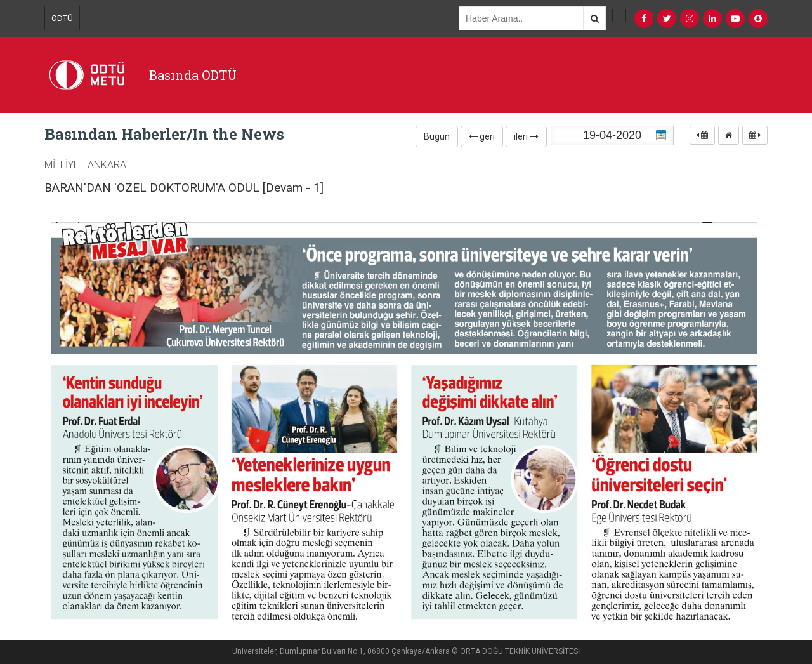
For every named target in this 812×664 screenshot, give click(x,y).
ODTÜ (62, 18)
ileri (526, 136)
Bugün (437, 136)
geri (482, 136)
